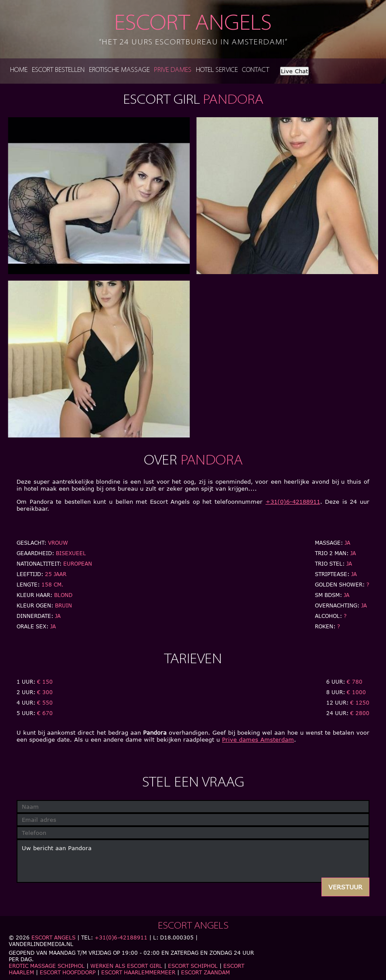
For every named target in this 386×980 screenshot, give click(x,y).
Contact (256, 70)
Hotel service (217, 70)
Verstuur (345, 887)
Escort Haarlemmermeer (138, 972)
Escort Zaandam (205, 972)
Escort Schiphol (193, 966)
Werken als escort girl (126, 966)
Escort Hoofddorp (68, 972)
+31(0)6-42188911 (293, 502)
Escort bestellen (58, 70)
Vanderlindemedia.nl (41, 944)
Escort (193, 30)
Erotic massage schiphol (47, 966)
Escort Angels (53, 938)
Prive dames (173, 70)
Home (19, 70)
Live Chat (294, 71)
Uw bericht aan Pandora (193, 861)
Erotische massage (119, 70)
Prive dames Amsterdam (258, 739)
